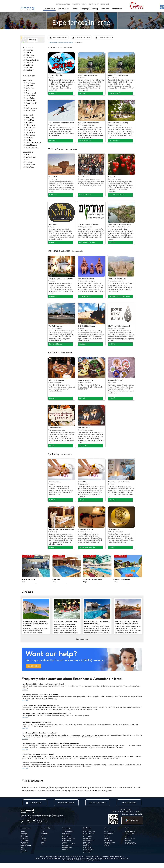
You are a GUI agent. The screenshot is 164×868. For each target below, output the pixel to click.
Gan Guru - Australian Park (88, 123)
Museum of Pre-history (87, 278)
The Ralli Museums (55, 326)
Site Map (127, 835)
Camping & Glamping (89, 9)
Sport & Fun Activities (110, 831)
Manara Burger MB (86, 380)
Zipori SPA (82, 482)
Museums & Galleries (110, 842)
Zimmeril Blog (105, 4)
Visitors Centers (108, 840)
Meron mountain (25, 840)
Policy (127, 837)
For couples (65, 849)
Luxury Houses (66, 833)
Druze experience (109, 833)
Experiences (117, 9)
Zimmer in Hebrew (130, 839)
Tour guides (107, 835)
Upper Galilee (24, 835)
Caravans (105, 9)
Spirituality (107, 837)
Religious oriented (67, 847)
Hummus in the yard (116, 380)
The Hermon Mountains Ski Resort (61, 123)
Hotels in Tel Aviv (88, 837)
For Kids (106, 846)
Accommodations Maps (63, 4)
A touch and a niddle (86, 529)
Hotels (75, 9)
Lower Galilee (24, 839)
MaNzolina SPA (114, 529)
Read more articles (82, 639)
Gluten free (65, 842)
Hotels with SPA (87, 847)
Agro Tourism (108, 844)
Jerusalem (44, 840)
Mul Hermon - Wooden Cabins (92, 579)
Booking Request (129, 833)
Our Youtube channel (130, 844)
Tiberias (43, 831)
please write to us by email (102, 791)
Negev (22, 847)
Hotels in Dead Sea (88, 851)
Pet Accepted (66, 837)
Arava (22, 853)
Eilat (43, 844)
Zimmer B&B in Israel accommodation (61, 43)
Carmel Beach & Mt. (26, 846)
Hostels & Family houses (69, 839)
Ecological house (67, 840)
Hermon (23, 831)
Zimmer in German (130, 842)
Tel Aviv (44, 839)
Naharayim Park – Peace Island (119, 224)
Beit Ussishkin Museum (87, 326)
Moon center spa (54, 482)
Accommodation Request (79, 4)
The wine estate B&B (28, 579)
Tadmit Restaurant (55, 428)
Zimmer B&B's (49, 9)
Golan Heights (24, 833)
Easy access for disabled (68, 844)
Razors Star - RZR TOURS (88, 75)
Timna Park (53, 177)
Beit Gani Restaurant (56, 380)
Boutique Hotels (87, 844)
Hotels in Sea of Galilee (89, 833)
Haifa (43, 842)
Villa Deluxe (128, 840)
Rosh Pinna (44, 833)
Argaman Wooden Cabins (122, 579)
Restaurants (107, 839)
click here (25, 690)
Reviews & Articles (130, 831)
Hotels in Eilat (87, 853)
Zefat (43, 837)
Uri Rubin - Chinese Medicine (119, 482)
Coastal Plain (24, 851)
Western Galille (24, 837)
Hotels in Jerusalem (88, 849)
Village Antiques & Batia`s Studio (61, 278)
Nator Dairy (53, 224)
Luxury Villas (63, 9)
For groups (65, 846)
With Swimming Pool (68, 831)
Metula (43, 835)
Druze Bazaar (83, 177)
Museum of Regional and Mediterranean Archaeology (118, 279)
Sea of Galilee (24, 842)
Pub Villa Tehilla (84, 428)
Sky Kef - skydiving (56, 75)
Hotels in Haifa (87, 835)
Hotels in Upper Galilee (89, 831)
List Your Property (94, 4)
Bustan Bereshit (114, 177)
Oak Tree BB (56, 579)
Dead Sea (23, 849)
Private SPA (86, 846)
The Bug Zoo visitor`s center (89, 224)
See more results (66, 48)
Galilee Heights (24, 844)
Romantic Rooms (67, 835)
